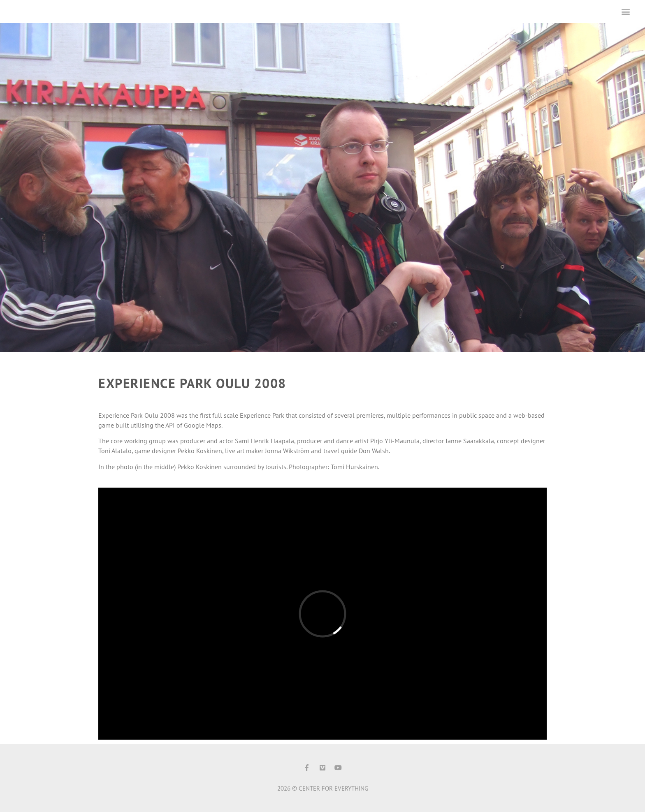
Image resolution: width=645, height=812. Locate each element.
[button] (626, 11)
